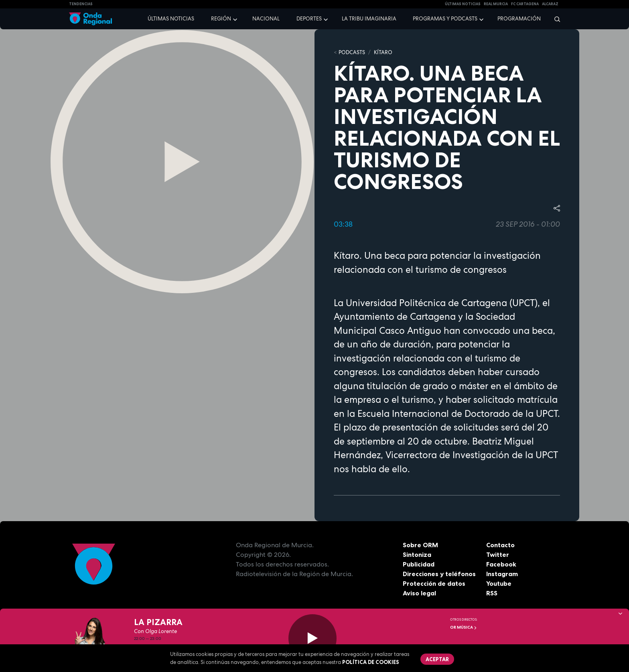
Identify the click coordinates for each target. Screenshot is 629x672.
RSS (492, 593)
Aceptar (437, 659)
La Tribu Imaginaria (369, 19)
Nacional (266, 19)
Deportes (309, 19)
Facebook (501, 564)
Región (221, 19)
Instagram (502, 574)
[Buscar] (555, 19)
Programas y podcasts (445, 19)
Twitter (498, 554)
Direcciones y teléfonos (439, 574)
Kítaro (383, 52)
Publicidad (419, 564)
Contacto (500, 545)
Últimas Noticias (463, 4)
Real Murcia (496, 4)
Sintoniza (417, 554)
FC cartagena (525, 4)
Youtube (499, 583)
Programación (519, 19)
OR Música (464, 627)
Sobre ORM (420, 545)
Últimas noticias (171, 19)
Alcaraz (550, 4)
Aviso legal (419, 593)
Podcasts (352, 52)
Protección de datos (434, 583)
